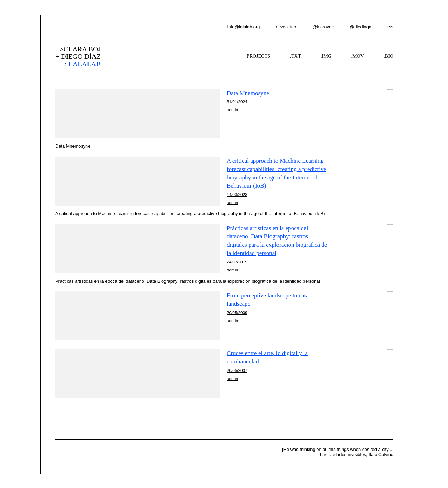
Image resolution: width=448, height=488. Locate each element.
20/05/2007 (237, 370)
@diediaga (360, 27)
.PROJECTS (258, 56)
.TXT (296, 56)
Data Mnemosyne (248, 93)
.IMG (326, 56)
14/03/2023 (237, 194)
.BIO (388, 56)
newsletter (286, 27)
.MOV (357, 56)
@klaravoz (323, 27)
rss (390, 27)
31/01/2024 (237, 102)
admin (232, 110)
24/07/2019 (237, 262)
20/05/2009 (237, 313)
